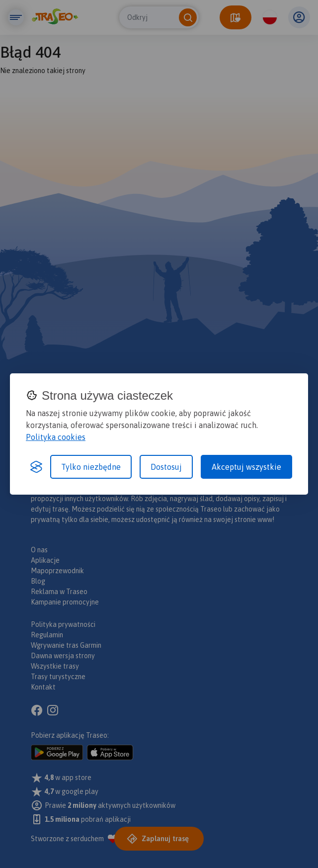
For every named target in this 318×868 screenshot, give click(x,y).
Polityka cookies (56, 437)
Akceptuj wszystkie (246, 467)
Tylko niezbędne (91, 467)
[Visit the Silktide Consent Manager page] (36, 467)
